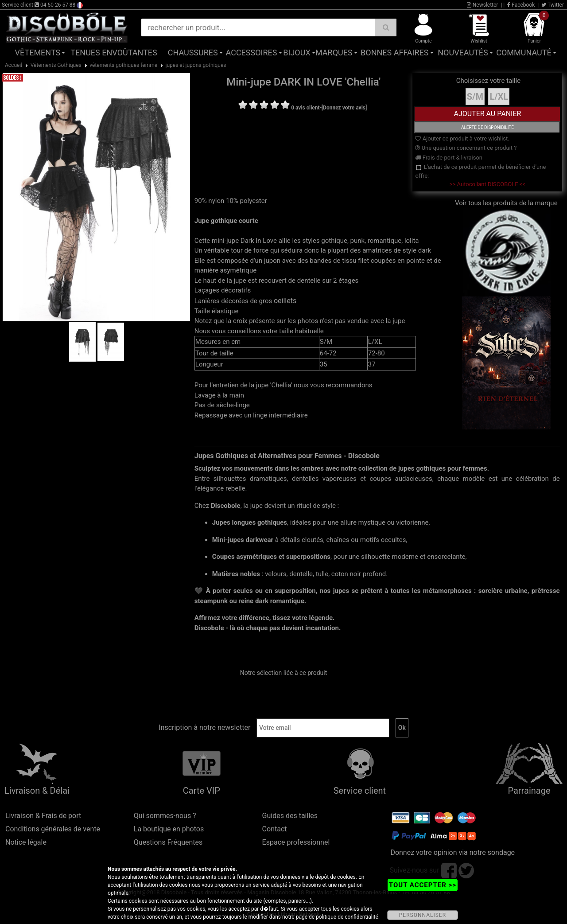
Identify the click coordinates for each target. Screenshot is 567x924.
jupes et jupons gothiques (196, 65)
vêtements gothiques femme (123, 65)
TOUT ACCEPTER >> (423, 885)
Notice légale (26, 842)
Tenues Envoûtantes (114, 53)
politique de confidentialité (347, 917)
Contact (275, 829)
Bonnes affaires (394, 53)
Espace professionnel (296, 842)
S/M (475, 97)
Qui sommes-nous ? (165, 816)
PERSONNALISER (423, 915)
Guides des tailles (290, 816)
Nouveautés (463, 53)
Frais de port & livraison (449, 158)
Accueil (14, 65)
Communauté (524, 53)
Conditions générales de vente (53, 829)
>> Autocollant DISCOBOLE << (487, 184)
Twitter (553, 5)
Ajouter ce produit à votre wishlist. (462, 138)
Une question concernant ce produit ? (466, 148)
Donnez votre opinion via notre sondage (452, 852)
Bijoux (297, 53)
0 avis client (305, 108)
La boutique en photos (169, 829)
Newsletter (483, 5)
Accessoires (252, 53)
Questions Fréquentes (168, 842)
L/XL (499, 97)
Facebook (521, 5)
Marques (334, 53)
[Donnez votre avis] (344, 108)
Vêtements (38, 53)
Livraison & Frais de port (43, 816)
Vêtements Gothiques (56, 65)
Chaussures (193, 53)
